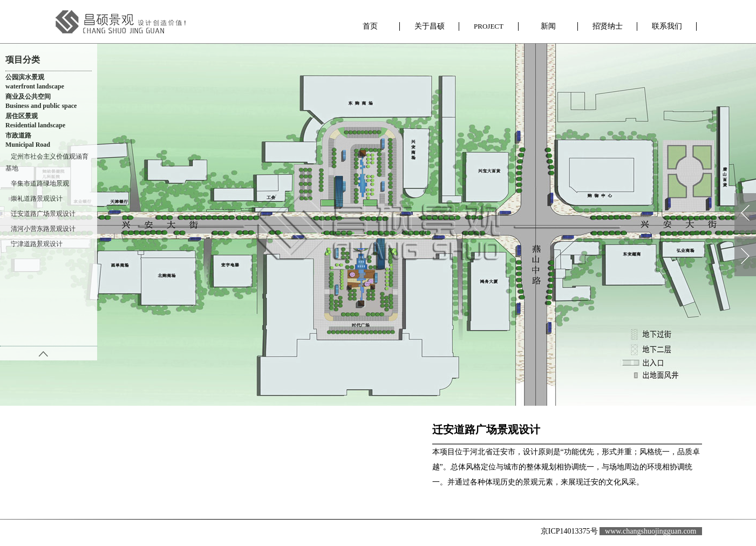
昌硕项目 (489, 26)
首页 (370, 23)
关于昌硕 (430, 23)
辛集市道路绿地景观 (40, 183)
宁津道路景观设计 (37, 244)
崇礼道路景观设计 (37, 199)
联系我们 (667, 23)
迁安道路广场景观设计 (43, 214)
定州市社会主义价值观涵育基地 (47, 162)
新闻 (548, 23)
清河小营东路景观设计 (43, 229)
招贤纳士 (608, 23)
